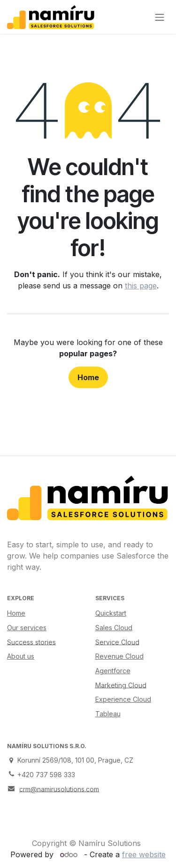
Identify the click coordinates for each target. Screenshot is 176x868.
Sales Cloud (114, 628)
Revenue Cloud (119, 656)
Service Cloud (117, 642)
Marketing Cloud (121, 685)
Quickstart (111, 613)
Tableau (108, 714)
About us (21, 656)
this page (141, 286)
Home (88, 377)
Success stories (31, 642)
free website (144, 854)
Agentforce (113, 671)
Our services (27, 628)
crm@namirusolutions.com (59, 789)
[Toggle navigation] (160, 17)
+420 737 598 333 (46, 775)
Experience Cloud (123, 699)
